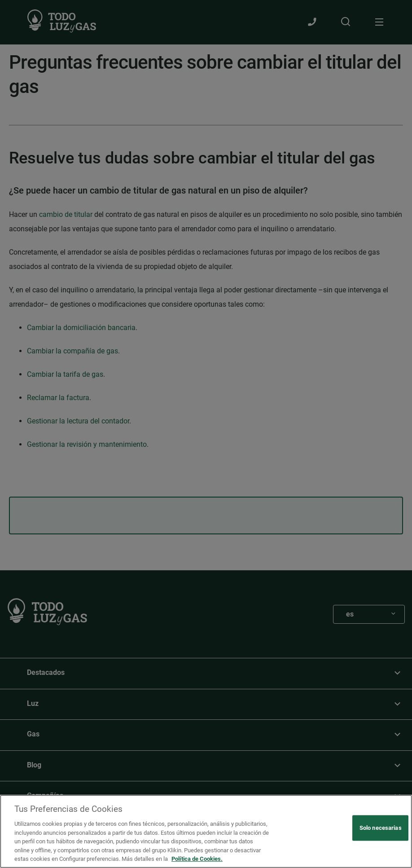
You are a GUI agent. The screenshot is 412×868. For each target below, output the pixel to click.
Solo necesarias (381, 828)
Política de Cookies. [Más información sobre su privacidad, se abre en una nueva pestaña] (197, 859)
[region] (206, 831)
